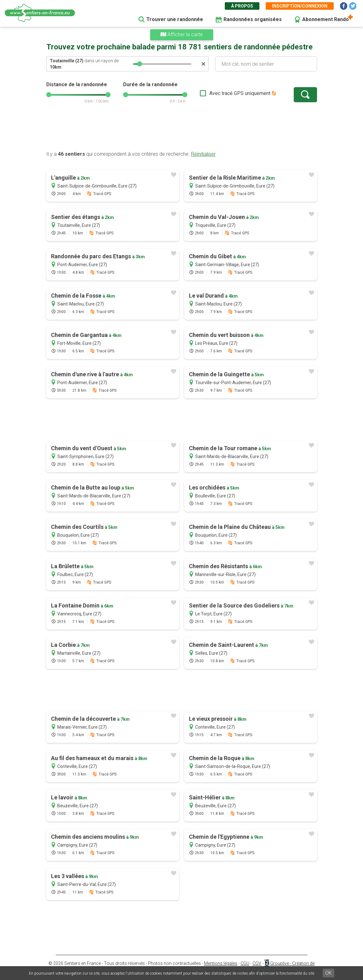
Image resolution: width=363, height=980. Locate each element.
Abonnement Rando (326, 19)
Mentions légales (221, 963)
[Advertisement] (182, 131)
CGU (245, 963)
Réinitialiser (203, 154)
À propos (242, 6)
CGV (257, 963)
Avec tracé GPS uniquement (240, 93)
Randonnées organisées (253, 19)
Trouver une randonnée (175, 19)
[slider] (139, 64)
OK (329, 973)
